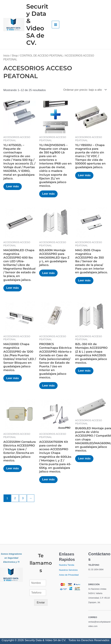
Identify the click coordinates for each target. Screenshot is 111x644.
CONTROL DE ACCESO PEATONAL (41, 56)
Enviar (41, 603)
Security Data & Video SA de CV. (37, 24)
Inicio (6, 56)
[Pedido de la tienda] (84, 90)
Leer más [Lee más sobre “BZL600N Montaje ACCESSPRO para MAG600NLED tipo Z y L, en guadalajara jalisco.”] (49, 273)
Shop (15, 56)
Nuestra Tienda (67, 565)
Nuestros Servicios (68, 570)
